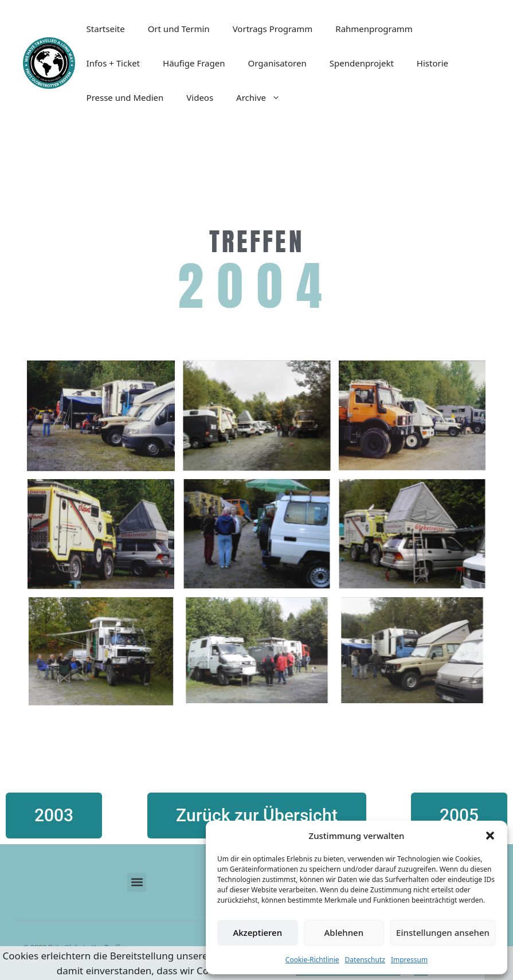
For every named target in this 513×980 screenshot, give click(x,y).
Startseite (106, 29)
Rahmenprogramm (374, 29)
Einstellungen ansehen (443, 932)
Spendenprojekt (362, 63)
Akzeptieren (257, 932)
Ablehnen (344, 932)
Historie (432, 63)
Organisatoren (277, 63)
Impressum (409, 960)
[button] (490, 836)
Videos (200, 97)
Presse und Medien (125, 97)
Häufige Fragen (194, 63)
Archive (264, 97)
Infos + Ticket (113, 63)
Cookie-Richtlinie (312, 960)
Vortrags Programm (273, 29)
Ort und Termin (179, 29)
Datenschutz (365, 960)
